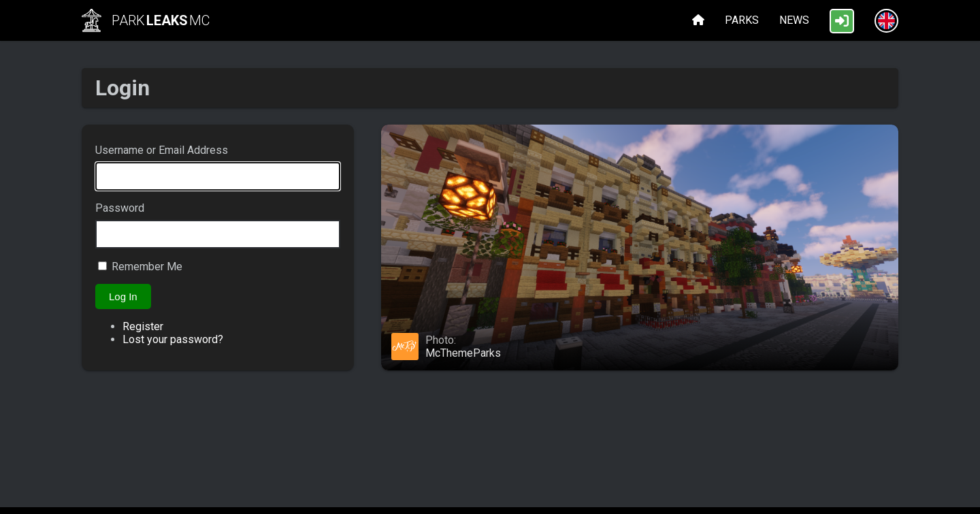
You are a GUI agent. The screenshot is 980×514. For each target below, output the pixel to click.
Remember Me (147, 267)
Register (143, 326)
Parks (742, 20)
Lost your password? (173, 339)
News (794, 20)
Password (120, 208)
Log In (123, 296)
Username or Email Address (162, 150)
